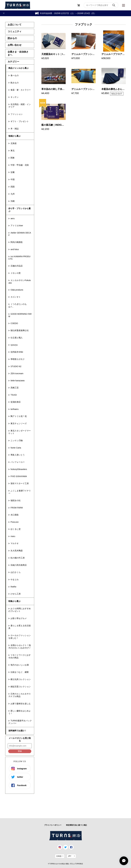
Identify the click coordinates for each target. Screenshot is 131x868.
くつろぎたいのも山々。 (18, 305)
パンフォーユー (18, 462)
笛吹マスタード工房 (20, 483)
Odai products (17, 290)
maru (13, 536)
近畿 (13, 172)
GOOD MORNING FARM (20, 315)
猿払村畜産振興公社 (20, 330)
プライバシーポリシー (53, 825)
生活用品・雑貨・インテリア (20, 106)
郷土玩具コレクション (21, 679)
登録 (20, 751)
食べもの (15, 75)
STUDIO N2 (16, 366)
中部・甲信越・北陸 (20, 165)
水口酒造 (15, 515)
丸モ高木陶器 (17, 551)
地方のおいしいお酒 (20, 665)
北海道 (14, 143)
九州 (13, 194)
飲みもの (15, 83)
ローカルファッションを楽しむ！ (20, 637)
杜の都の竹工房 (18, 558)
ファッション (17, 114)
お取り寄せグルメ (19, 618)
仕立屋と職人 (17, 338)
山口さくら (16, 572)
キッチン (15, 97)
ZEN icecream (17, 373)
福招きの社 (16, 500)
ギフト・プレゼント (20, 121)
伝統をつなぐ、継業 (20, 672)
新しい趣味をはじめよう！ (20, 712)
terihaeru (14, 409)
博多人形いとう (18, 455)
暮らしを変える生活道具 (20, 627)
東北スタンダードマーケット (20, 432)
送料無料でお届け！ (17, 731)
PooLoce (14, 522)
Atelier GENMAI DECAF (20, 234)
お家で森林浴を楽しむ (21, 704)
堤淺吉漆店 (16, 402)
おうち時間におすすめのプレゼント (20, 610)
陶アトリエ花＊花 (19, 416)
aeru (13, 218)
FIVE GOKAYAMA (19, 476)
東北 (13, 151)
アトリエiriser (17, 226)
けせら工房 (16, 594)
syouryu (14, 345)
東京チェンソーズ (19, 423)
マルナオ (15, 543)
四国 (13, 187)
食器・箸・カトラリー (21, 90)
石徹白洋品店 (17, 266)
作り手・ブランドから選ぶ (19, 210)
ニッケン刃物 (17, 441)
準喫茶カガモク (18, 359)
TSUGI (14, 395)
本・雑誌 (15, 129)
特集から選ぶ (14, 601)
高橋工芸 (15, 388)
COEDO (14, 323)
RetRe (13, 587)
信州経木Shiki (17, 352)
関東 (13, 158)
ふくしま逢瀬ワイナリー (20, 492)
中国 (13, 179)
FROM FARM (17, 508)
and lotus (15, 249)
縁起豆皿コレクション (21, 687)
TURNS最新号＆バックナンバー (20, 722)
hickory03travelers (19, 469)
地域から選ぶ (14, 136)
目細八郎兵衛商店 (19, 565)
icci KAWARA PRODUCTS (19, 258)
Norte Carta (16, 448)
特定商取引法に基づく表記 (76, 825)
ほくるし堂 (16, 529)
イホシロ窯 (16, 273)
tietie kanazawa (18, 381)
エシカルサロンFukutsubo (20, 282)
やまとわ (15, 579)
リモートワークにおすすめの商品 (20, 656)
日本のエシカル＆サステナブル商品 (20, 695)
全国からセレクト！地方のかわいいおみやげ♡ (20, 647)
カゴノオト (16, 297)
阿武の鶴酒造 (17, 242)
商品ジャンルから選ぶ (18, 68)
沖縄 (13, 201)
